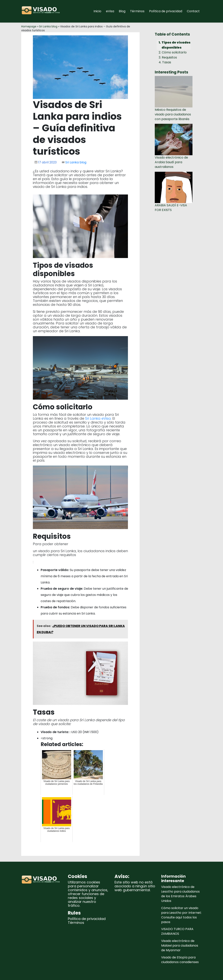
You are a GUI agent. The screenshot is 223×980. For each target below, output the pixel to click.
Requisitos (169, 57)
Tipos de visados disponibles (176, 45)
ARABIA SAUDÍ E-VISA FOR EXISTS (171, 208)
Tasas (167, 62)
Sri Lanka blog (48, 26)
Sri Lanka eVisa (98, 418)
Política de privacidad (166, 11)
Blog (122, 11)
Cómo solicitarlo (174, 52)
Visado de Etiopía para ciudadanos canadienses (180, 960)
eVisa (110, 11)
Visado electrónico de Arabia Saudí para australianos (171, 162)
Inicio (97, 11)
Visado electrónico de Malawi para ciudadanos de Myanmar (180, 946)
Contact (193, 11)
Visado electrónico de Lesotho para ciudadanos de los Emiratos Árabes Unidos (180, 894)
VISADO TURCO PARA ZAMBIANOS (177, 931)
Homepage (29, 26)
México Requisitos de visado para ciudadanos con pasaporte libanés (173, 114)
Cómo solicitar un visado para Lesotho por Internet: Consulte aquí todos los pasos (181, 915)
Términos (137, 11)
